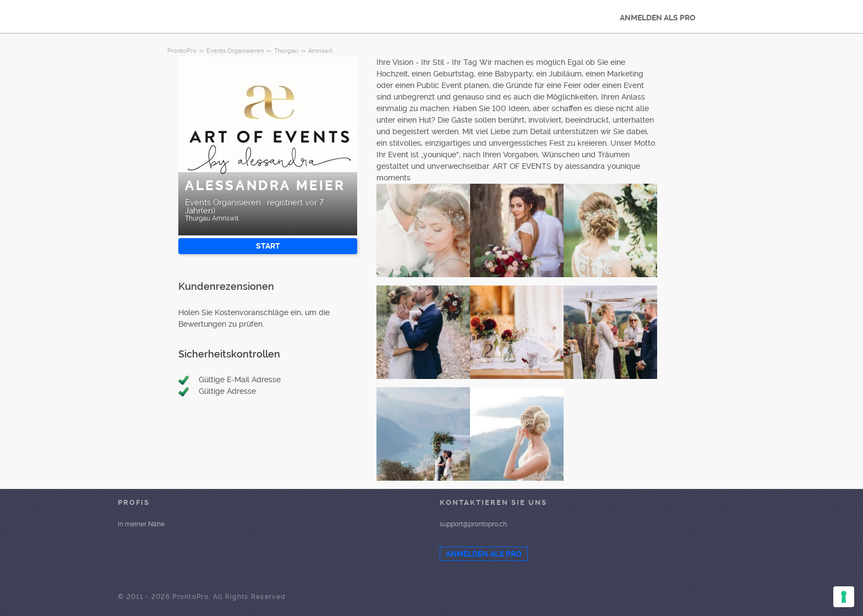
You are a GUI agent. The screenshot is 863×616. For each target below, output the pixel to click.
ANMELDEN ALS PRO (658, 18)
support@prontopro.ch (473, 524)
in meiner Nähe (141, 524)
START (268, 246)
